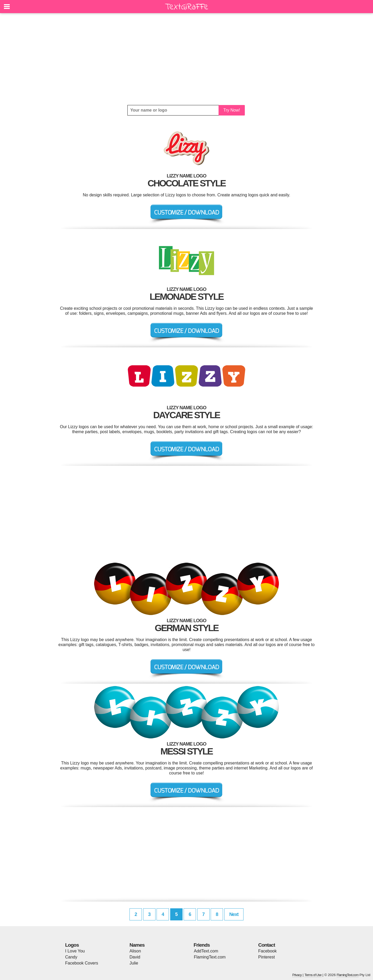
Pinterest (266, 957)
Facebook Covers (82, 963)
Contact (267, 945)
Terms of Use (313, 975)
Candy (71, 957)
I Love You (75, 951)
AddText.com (206, 951)
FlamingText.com (210, 957)
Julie (134, 963)
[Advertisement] (186, 59)
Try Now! (232, 110)
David (135, 957)
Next (234, 914)
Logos (72, 945)
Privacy (297, 975)
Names (137, 945)
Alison (135, 951)
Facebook (267, 951)
